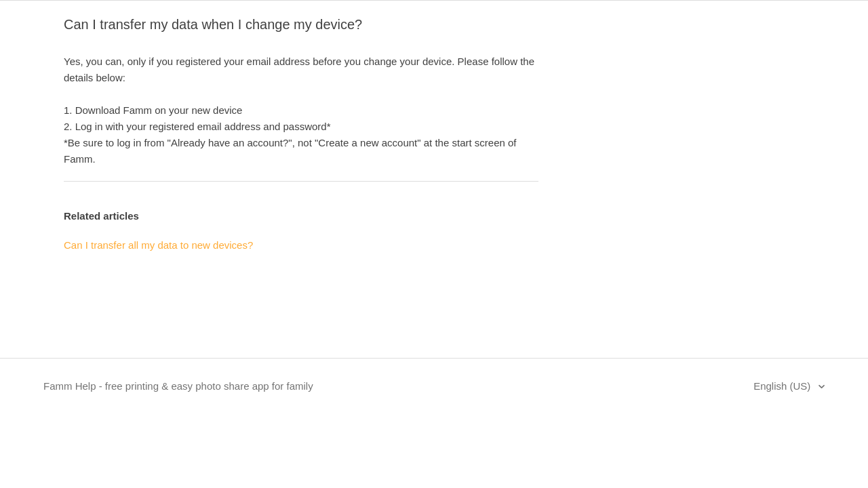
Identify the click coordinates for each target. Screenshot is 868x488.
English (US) (783, 386)
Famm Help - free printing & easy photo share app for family (178, 386)
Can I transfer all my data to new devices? (158, 245)
